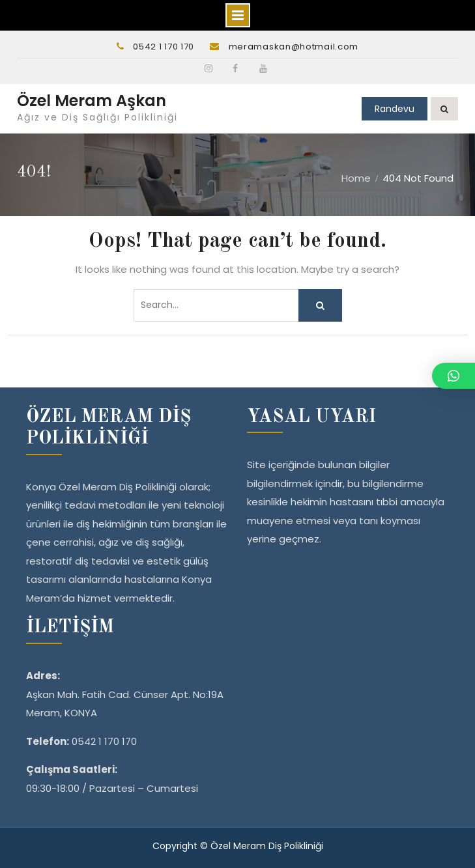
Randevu (395, 109)
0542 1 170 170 (164, 47)
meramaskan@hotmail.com (294, 47)
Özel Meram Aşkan (92, 101)
